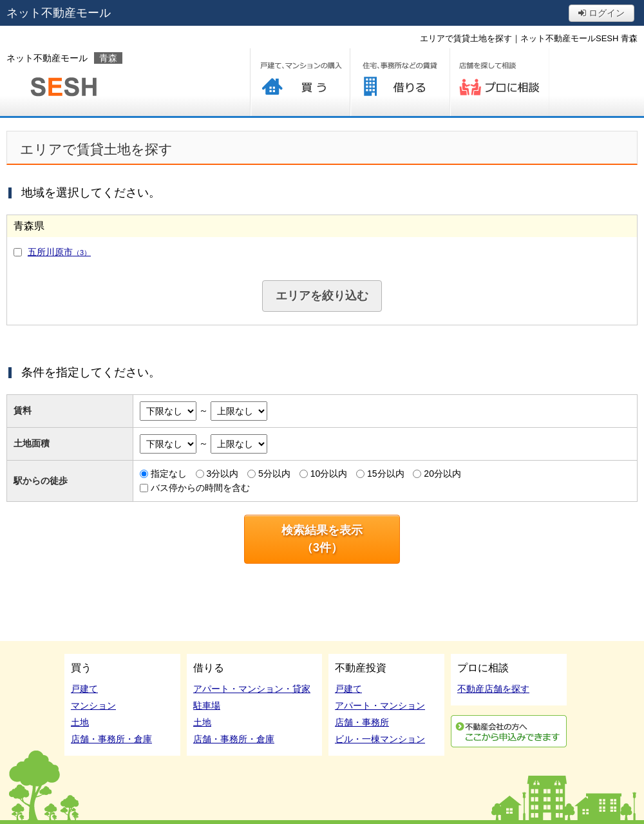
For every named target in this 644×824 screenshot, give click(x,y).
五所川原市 (59, 252)
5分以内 (274, 474)
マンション (93, 705)
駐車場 (207, 705)
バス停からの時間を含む (200, 488)
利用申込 (509, 731)
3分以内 (222, 474)
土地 (80, 722)
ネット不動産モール (59, 13)
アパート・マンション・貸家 (252, 689)
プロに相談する (499, 82)
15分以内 (386, 474)
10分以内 (329, 474)
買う (300, 82)
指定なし (169, 474)
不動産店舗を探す (493, 689)
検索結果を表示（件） (322, 539)
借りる (400, 82)
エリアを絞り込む (322, 296)
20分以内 (442, 474)
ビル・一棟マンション (380, 739)
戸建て (84, 689)
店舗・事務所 (362, 722)
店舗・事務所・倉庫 (111, 739)
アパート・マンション (380, 705)
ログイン (601, 13)
